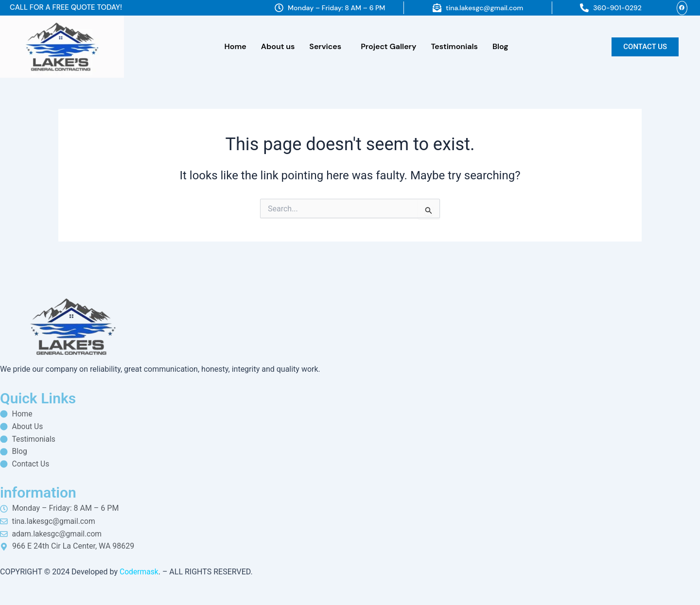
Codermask (140, 572)
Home (236, 46)
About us (278, 46)
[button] (328, 47)
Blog (500, 46)
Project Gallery (388, 46)
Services (325, 46)
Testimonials (454, 46)
